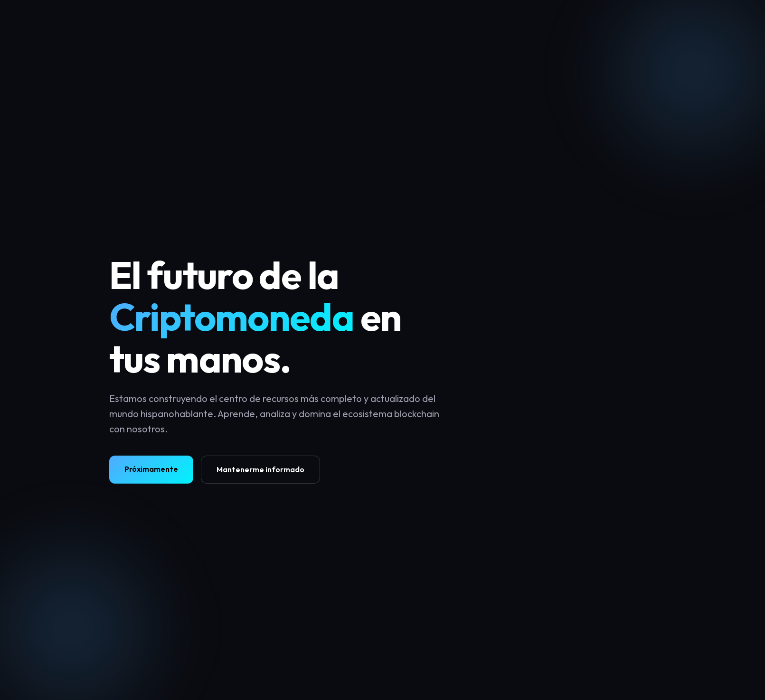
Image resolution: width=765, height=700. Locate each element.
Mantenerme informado (260, 469)
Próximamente (151, 469)
